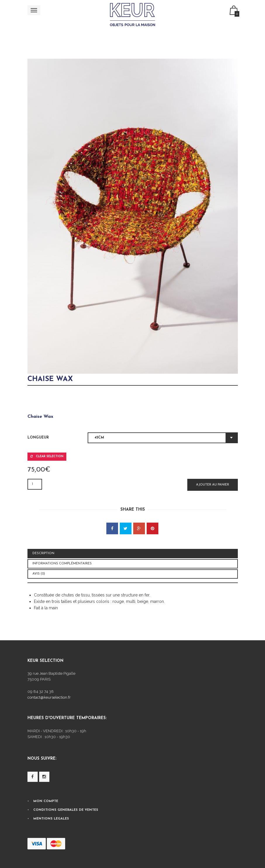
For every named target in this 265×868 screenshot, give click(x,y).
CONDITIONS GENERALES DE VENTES (66, 810)
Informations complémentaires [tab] (62, 564)
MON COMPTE (46, 801)
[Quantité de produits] (35, 484)
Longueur (38, 438)
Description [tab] (43, 553)
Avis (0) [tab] (39, 574)
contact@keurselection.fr (49, 697)
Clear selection (47, 456)
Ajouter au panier (213, 485)
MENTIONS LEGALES (51, 819)
